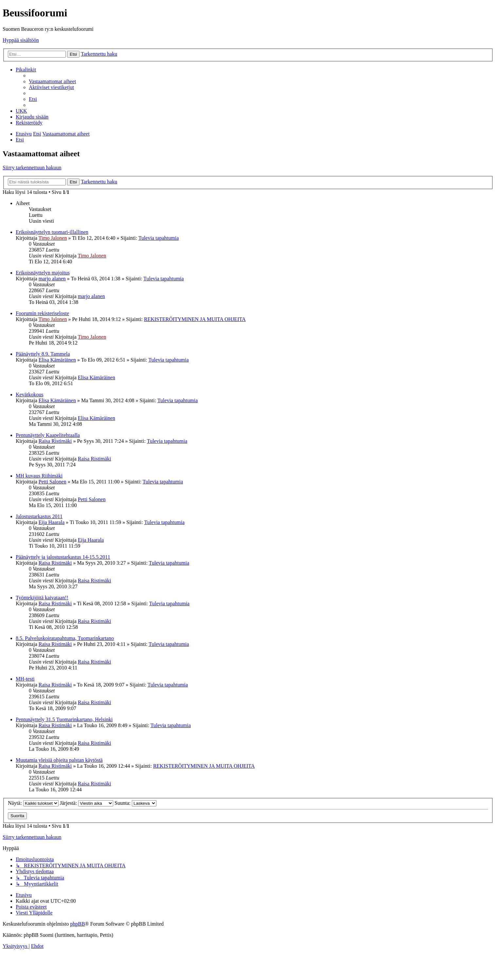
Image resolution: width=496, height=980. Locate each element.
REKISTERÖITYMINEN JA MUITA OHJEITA (195, 319)
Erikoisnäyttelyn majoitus (43, 273)
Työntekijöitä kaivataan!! (42, 598)
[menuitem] (52, 81)
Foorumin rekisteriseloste (42, 313)
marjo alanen (52, 279)
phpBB (77, 924)
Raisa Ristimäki (55, 441)
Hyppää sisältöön (21, 40)
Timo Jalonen (53, 238)
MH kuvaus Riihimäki (39, 476)
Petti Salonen (53, 482)
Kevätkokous (29, 395)
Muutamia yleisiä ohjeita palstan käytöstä (59, 760)
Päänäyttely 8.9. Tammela (43, 354)
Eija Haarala (52, 522)
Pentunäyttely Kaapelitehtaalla (48, 435)
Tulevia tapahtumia (159, 238)
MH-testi (25, 679)
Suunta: (135, 803)
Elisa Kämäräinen (57, 360)
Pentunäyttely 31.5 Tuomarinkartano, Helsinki (64, 719)
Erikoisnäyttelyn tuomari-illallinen (52, 232)
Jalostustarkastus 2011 (39, 516)
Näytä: (33, 803)
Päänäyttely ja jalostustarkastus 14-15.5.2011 (63, 557)
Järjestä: (87, 803)
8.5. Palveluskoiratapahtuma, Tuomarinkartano (65, 638)
